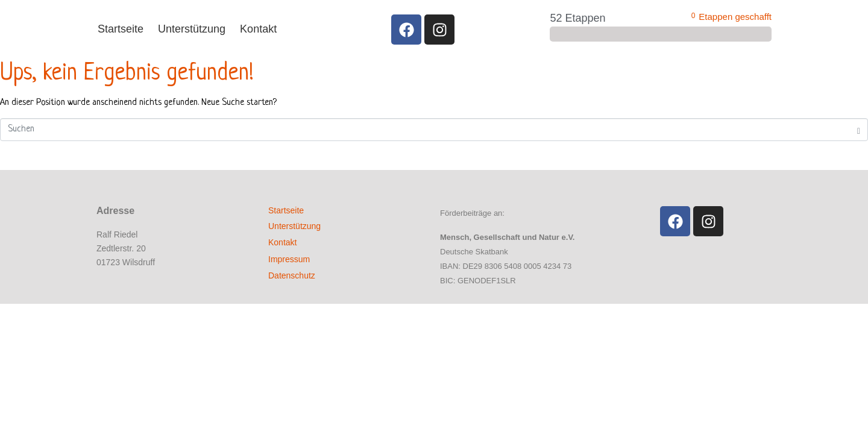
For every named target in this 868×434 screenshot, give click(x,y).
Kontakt (258, 29)
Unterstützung (192, 29)
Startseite (121, 29)
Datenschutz (292, 275)
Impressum (289, 259)
